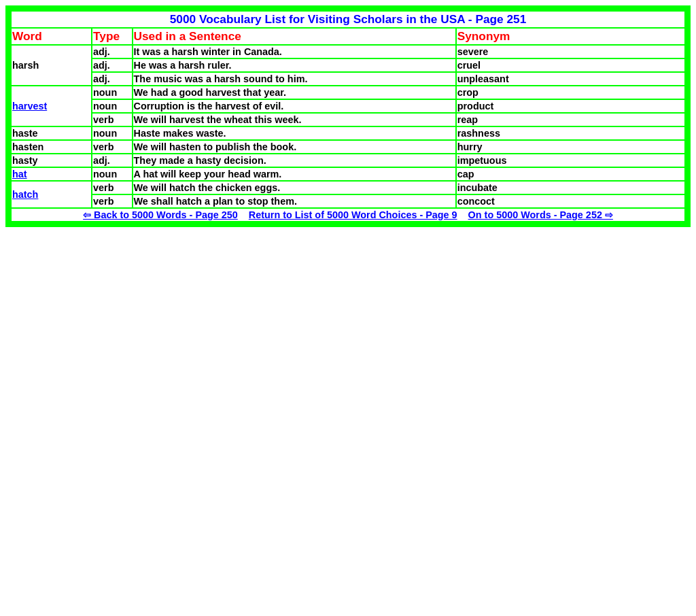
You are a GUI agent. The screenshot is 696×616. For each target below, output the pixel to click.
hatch (25, 194)
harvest (30, 106)
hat (20, 174)
